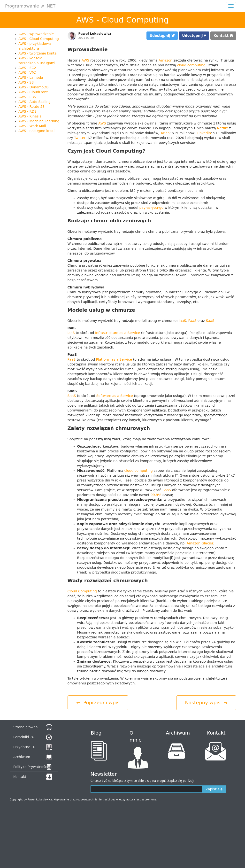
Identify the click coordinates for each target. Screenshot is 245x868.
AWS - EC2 (27, 68)
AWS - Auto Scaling (34, 102)
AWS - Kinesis (30, 116)
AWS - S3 (26, 82)
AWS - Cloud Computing (39, 39)
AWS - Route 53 (31, 107)
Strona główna (26, 727)
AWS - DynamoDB (34, 87)
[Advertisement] (34, 208)
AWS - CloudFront (33, 92)
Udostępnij (162, 36)
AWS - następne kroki (36, 131)
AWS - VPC (27, 73)
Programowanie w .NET (30, 6)
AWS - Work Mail (32, 126)
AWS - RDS (27, 111)
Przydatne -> (24, 747)
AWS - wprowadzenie (36, 34)
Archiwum (22, 757)
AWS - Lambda (31, 77)
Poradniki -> (24, 737)
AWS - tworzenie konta (38, 53)
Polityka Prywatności (31, 767)
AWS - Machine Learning (39, 121)
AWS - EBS (27, 97)
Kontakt (223, 36)
